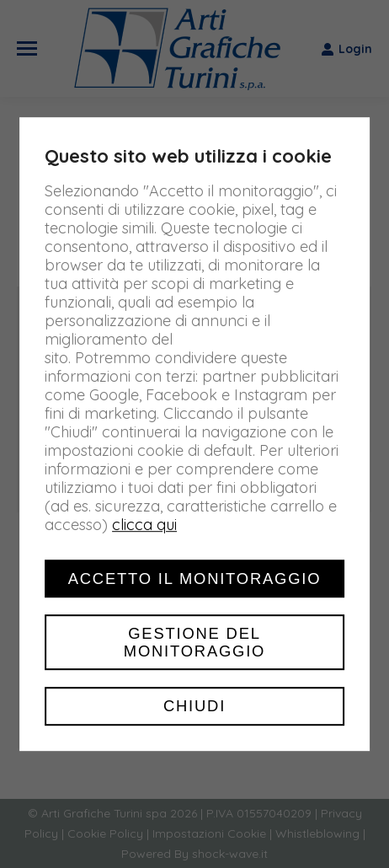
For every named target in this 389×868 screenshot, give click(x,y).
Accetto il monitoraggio (195, 579)
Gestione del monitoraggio (194, 642)
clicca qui (144, 525)
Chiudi (194, 707)
